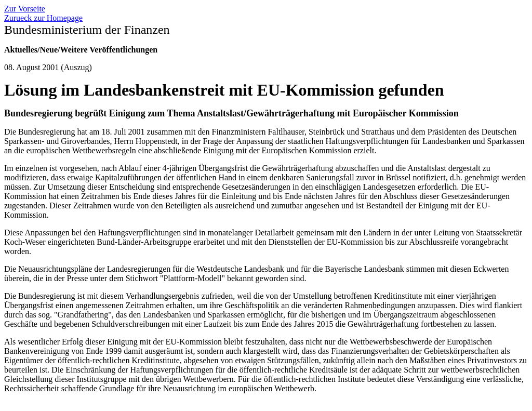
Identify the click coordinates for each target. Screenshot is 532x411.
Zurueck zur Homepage (43, 18)
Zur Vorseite (25, 9)
